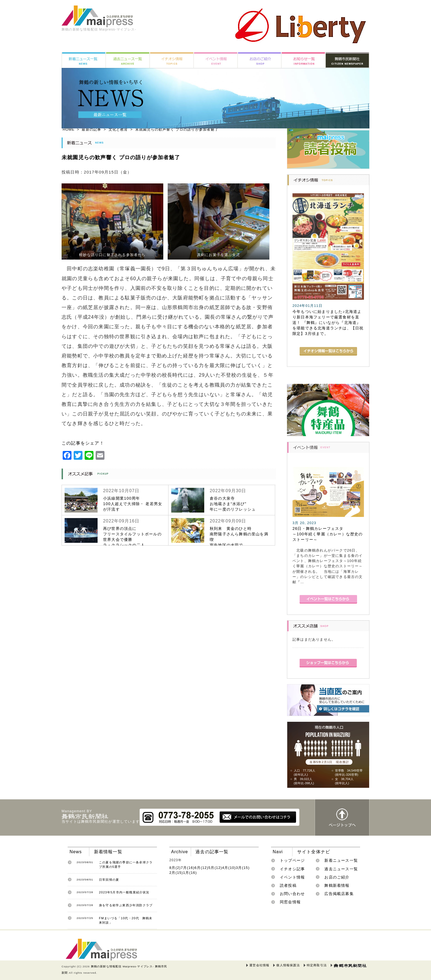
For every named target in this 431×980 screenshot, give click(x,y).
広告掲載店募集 (339, 894)
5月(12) (215, 868)
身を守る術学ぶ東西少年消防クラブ (126, 905)
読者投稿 (288, 885)
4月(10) (229, 868)
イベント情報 (292, 877)
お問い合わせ (292, 894)
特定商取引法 (317, 965)
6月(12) (201, 868)
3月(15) (243, 868)
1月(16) (190, 873)
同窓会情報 (290, 902)
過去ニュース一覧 (341, 869)
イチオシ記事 (292, 869)
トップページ (292, 860)
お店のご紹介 (337, 877)
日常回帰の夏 (109, 880)
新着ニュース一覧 (341, 860)
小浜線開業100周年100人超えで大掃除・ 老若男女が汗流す (133, 504)
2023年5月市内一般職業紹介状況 (124, 892)
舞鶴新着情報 (337, 885)
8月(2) (175, 868)
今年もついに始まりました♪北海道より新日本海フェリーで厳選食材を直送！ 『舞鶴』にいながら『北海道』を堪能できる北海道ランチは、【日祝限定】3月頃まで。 (328, 323)
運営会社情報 (259, 965)
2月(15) (176, 873)
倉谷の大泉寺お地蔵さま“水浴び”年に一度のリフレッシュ (233, 504)
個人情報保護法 (288, 965)
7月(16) (188, 868)
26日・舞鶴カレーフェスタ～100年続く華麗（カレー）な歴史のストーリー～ (328, 534)
